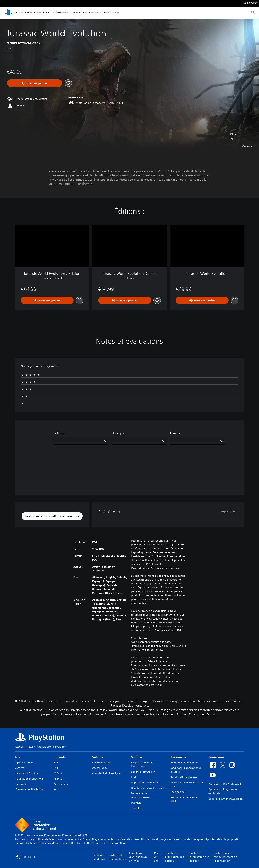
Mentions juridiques (99, 857)
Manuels (136, 803)
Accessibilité (100, 768)
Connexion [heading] (216, 757)
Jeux (18, 13)
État (133, 777)
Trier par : (176, 433)
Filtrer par (118, 433)
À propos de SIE (25, 762)
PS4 (36, 13)
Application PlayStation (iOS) (226, 784)
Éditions (59, 433)
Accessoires (62, 13)
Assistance (110, 13)
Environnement (101, 762)
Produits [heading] (60, 757)
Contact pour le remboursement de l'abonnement (225, 857)
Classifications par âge (184, 777)
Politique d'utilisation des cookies (199, 857)
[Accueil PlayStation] (8, 13)
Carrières (20, 768)
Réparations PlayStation (146, 783)
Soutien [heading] (137, 757)
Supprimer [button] (228, 511)
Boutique (94, 13)
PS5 (27, 13)
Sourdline (137, 808)
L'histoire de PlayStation (29, 789)
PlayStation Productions (29, 779)
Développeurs (178, 792)
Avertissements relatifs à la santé (151, 642)
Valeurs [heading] (98, 757)
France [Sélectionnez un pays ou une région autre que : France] (26, 857)
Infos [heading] (18, 757)
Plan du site (157, 857)
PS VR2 (58, 773)
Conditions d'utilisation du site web (138, 857)
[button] (52, 516)
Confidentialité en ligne (106, 773)
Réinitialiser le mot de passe (149, 788)
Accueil (19, 747)
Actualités (79, 13)
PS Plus (47, 13)
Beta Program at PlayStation (226, 799)
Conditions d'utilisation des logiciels (174, 857)
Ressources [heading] (178, 757)
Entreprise (21, 784)
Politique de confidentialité (117, 857)
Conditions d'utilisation (184, 762)
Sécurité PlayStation (143, 772)
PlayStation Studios (27, 773)
